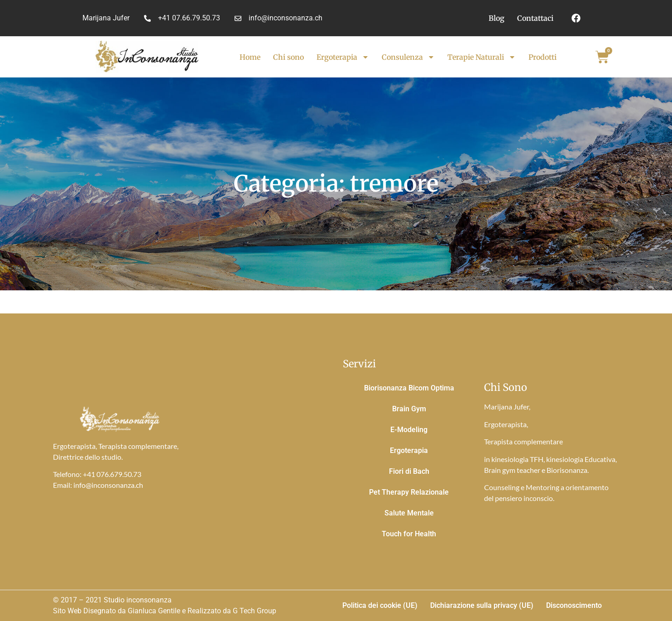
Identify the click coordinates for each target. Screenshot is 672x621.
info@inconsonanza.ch (108, 485)
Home (250, 57)
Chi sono (288, 57)
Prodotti (542, 57)
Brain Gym (409, 409)
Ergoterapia (343, 57)
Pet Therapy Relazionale (409, 492)
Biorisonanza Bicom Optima (409, 388)
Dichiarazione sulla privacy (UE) (482, 605)
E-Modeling (409, 430)
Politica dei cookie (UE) (380, 605)
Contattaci (535, 18)
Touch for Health (409, 534)
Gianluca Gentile (154, 611)
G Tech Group (254, 611)
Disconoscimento (574, 605)
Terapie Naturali (482, 57)
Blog (497, 18)
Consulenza (408, 57)
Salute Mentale (409, 513)
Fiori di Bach (409, 471)
